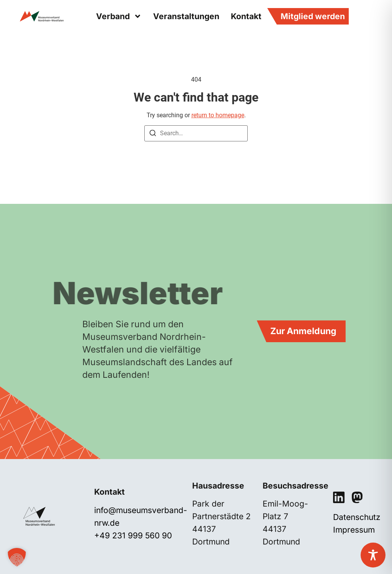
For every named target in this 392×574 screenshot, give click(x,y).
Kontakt (246, 16)
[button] (17, 557)
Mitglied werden (313, 16)
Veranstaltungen (186, 16)
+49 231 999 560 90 (133, 535)
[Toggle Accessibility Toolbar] (373, 555)
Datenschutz (357, 517)
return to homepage (218, 115)
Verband (119, 16)
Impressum (354, 530)
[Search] (153, 134)
